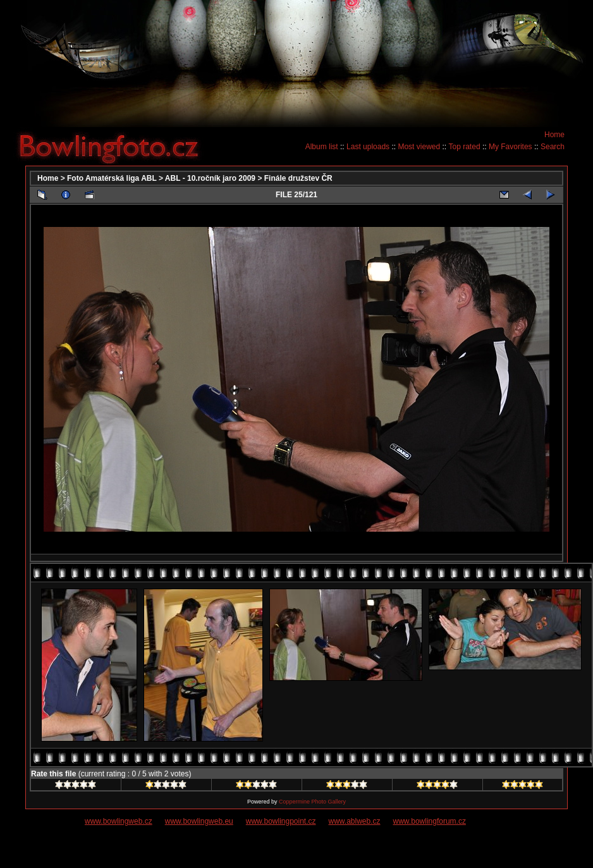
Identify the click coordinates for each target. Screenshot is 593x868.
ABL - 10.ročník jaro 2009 (210, 178)
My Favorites (510, 147)
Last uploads (368, 147)
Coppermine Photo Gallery (312, 802)
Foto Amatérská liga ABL (112, 178)
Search (553, 147)
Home (554, 135)
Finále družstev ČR (298, 178)
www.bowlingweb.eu (199, 821)
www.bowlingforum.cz (430, 821)
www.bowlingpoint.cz (281, 821)
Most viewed (419, 147)
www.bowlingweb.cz (119, 821)
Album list (322, 147)
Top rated (465, 147)
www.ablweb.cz (355, 821)
